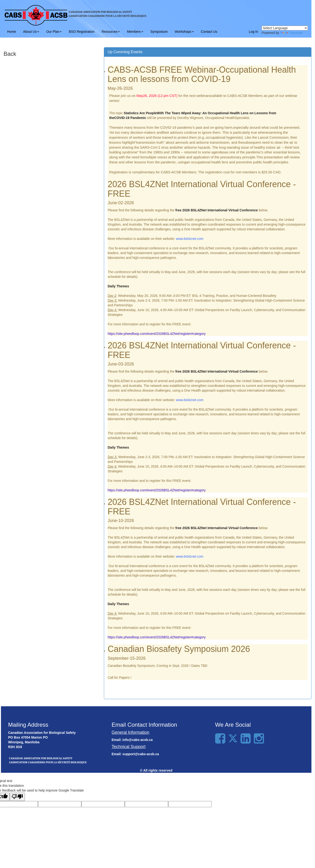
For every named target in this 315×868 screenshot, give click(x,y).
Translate (291, 33)
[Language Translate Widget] (285, 28)
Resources (111, 32)
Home (12, 32)
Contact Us (209, 32)
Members (135, 32)
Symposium (159, 32)
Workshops (184, 32)
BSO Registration (82, 32)
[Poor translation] (17, 797)
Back (10, 54)
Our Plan (54, 32)
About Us (31, 32)
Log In (253, 32)
